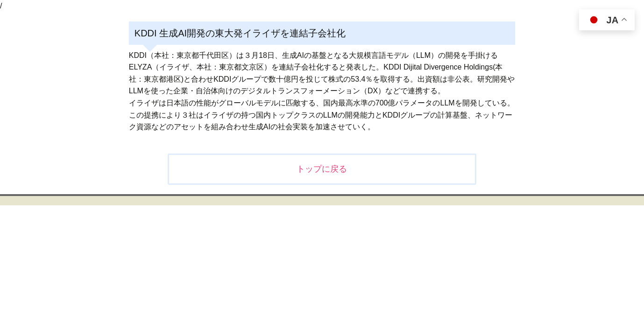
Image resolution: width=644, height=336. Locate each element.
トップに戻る (322, 169)
